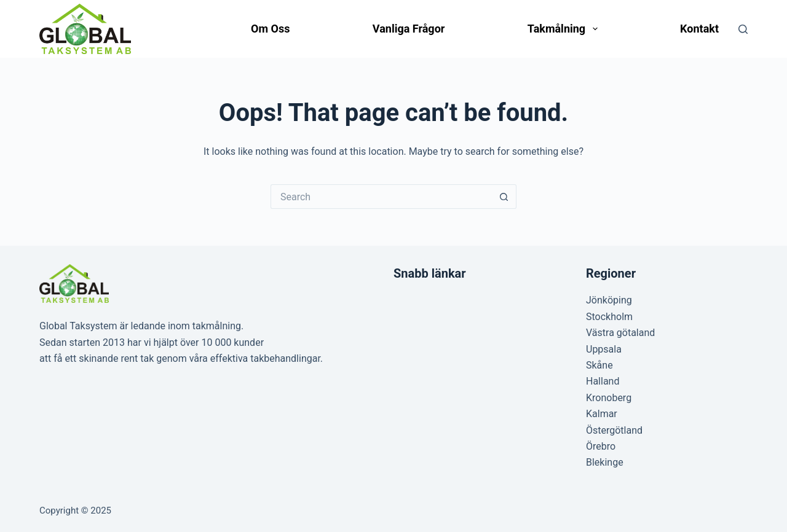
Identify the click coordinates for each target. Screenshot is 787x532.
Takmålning (565, 29)
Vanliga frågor (409, 29)
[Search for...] (381, 197)
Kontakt (699, 29)
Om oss (270, 29)
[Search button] (504, 197)
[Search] (743, 29)
